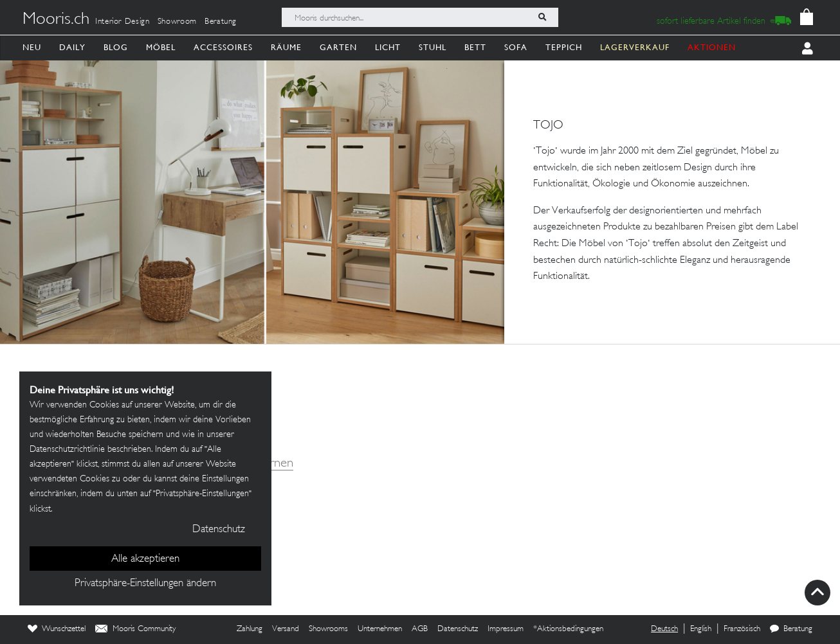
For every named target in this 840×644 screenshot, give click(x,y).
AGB (420, 629)
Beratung (221, 22)
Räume (286, 47)
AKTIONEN (712, 47)
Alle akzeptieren (145, 559)
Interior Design (123, 22)
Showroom (177, 22)
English (701, 629)
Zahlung (250, 629)
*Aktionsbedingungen (568, 629)
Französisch (742, 629)
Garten (338, 47)
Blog (116, 47)
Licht (388, 47)
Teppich (564, 47)
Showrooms (328, 629)
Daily (72, 47)
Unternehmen (380, 629)
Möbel (161, 47)
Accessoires (223, 47)
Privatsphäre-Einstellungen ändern (145, 584)
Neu (32, 47)
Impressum (506, 629)
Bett (475, 47)
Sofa (516, 47)
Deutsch (664, 629)
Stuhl (433, 47)
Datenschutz (458, 629)
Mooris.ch (56, 20)
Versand (286, 629)
